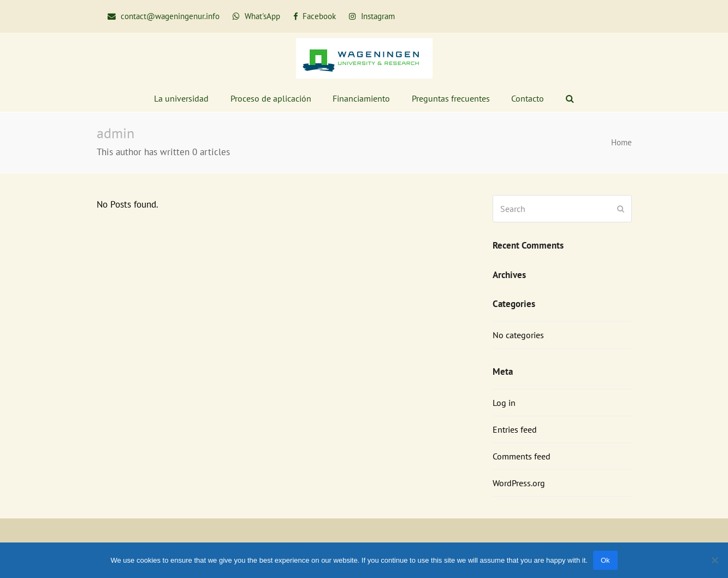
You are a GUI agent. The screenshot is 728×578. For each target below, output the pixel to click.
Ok (605, 560)
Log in (504, 403)
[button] (570, 98)
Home (622, 142)
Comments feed (522, 456)
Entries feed (515, 429)
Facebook (318, 16)
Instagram (377, 16)
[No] (714, 560)
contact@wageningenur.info (170, 16)
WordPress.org (519, 483)
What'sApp (262, 16)
